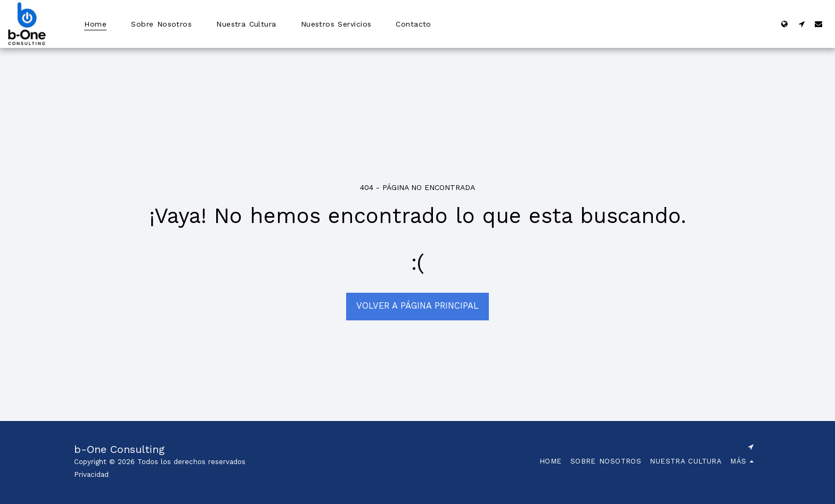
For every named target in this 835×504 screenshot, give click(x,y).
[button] (801, 24)
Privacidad (91, 474)
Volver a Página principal (418, 306)
